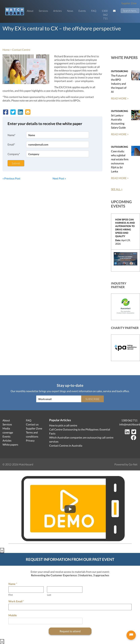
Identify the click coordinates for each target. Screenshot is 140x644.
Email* (11, 144)
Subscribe (92, 399)
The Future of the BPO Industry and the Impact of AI (119, 84)
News (70, 11)
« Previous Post (11, 178)
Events (82, 11)
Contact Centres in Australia (66, 445)
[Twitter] (134, 433)
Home (6, 50)
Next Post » (59, 178)
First (11, 595)
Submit (16, 163)
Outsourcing (120, 71)
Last (49, 595)
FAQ (94, 11)
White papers (10, 444)
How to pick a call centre (63, 425)
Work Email (16, 601)
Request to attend (70, 631)
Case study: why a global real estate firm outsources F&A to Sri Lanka (120, 161)
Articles (57, 11)
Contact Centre (21, 50)
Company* (14, 154)
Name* (11, 135)
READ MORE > (120, 98)
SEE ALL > (117, 189)
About (30, 11)
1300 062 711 (105, 15)
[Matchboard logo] (15, 11)
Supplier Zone (129, 3)
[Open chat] (131, 635)
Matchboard (26, 464)
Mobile (13, 615)
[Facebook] (134, 438)
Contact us (32, 424)
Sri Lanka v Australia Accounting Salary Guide (118, 121)
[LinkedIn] (128, 433)
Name (13, 584)
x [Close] (2, 550)
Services (43, 11)
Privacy (30, 440)
